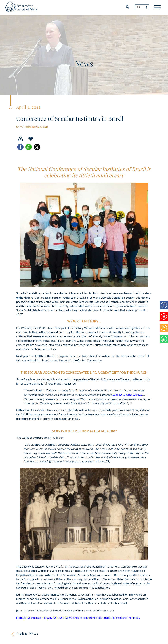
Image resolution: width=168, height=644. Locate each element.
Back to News (27, 634)
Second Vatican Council (127, 395)
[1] (45, 383)
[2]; (22, 610)
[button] (20, 147)
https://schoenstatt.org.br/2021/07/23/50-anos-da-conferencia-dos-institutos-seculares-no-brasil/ (80, 618)
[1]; (18, 610)
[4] (18, 618)
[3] (108, 461)
